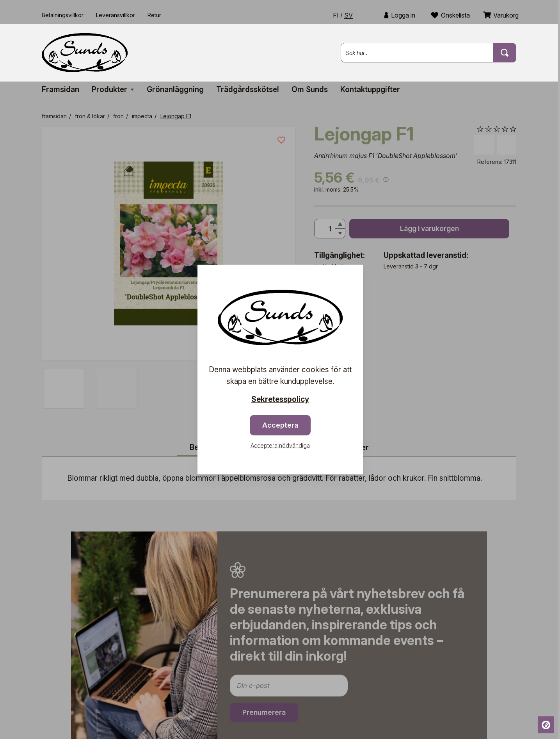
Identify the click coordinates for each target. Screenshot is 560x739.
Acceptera (280, 425)
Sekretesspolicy (280, 399)
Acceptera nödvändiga (280, 445)
